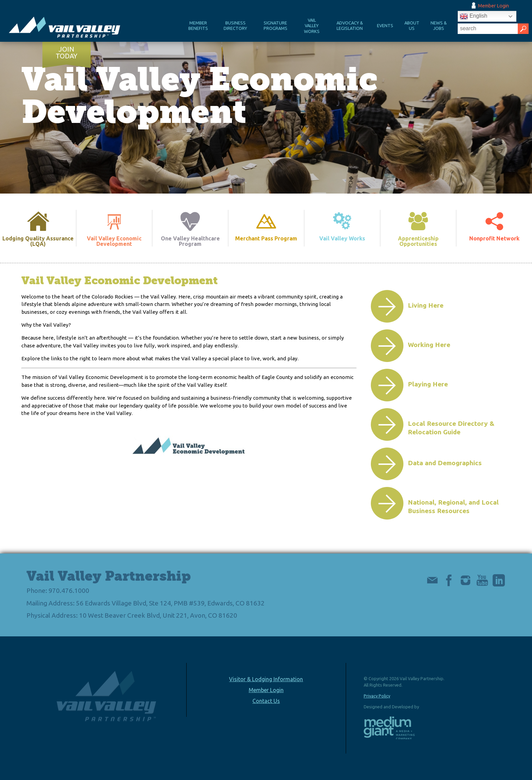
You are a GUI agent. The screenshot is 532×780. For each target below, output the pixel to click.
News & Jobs (439, 26)
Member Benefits (198, 26)
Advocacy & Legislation (350, 26)
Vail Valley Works (312, 26)
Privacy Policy (377, 696)
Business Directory (235, 26)
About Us (412, 26)
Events (385, 25)
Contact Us (266, 701)
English (473, 16)
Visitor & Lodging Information (266, 679)
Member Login (493, 6)
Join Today (66, 53)
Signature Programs (275, 26)
